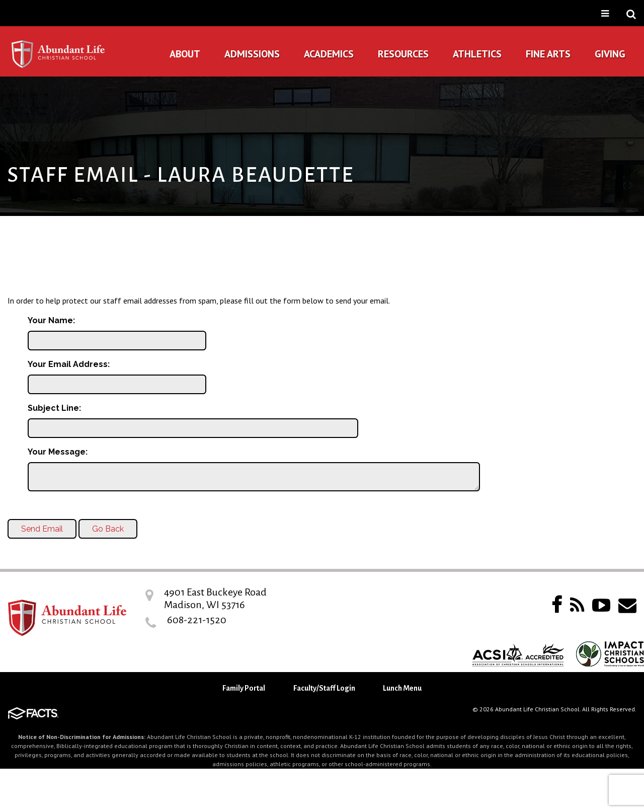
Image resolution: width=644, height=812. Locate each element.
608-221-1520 (197, 620)
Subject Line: (54, 408)
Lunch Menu (402, 688)
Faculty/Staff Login (324, 688)
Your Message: (58, 452)
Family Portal (244, 688)
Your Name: (51, 320)
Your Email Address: (69, 364)
